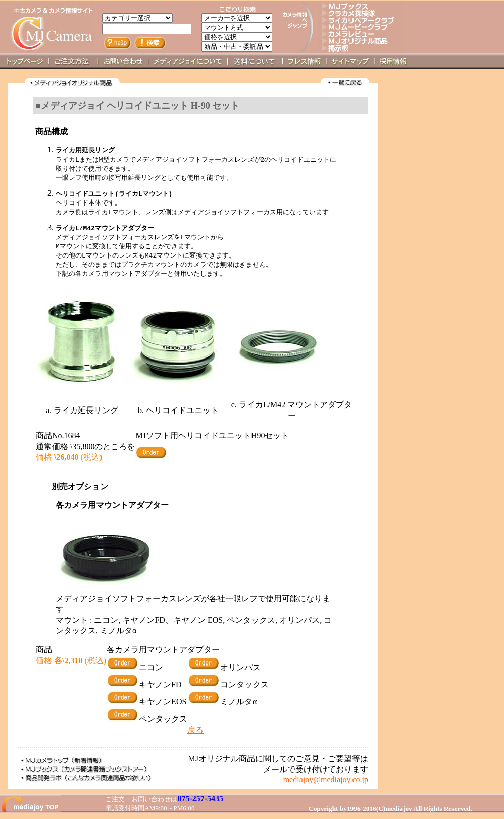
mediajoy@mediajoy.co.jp (326, 784)
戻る (195, 735)
